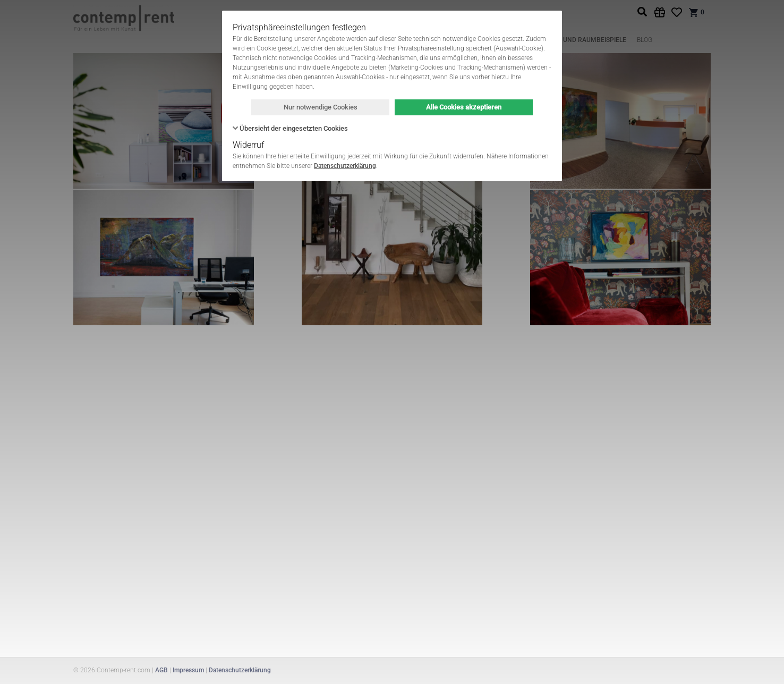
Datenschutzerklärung (345, 166)
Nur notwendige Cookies (321, 107)
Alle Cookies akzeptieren (464, 107)
